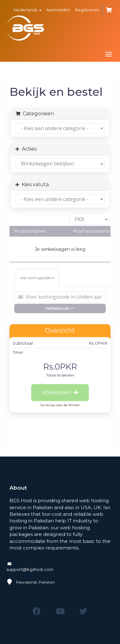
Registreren (87, 10)
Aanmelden (58, 10)
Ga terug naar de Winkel (60, 405)
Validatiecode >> (60, 308)
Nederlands (28, 10)
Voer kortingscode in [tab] (37, 278)
